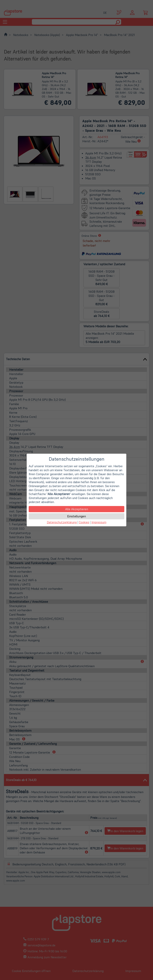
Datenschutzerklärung (62, 522)
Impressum (99, 522)
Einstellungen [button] (76, 516)
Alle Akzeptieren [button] (77, 509)
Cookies (84, 522)
